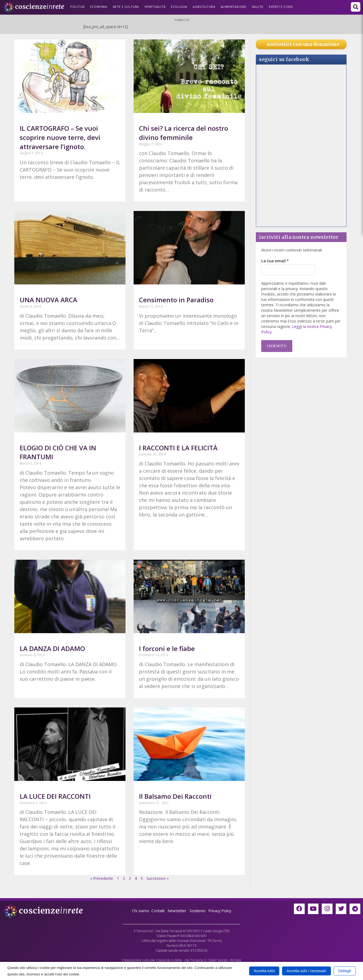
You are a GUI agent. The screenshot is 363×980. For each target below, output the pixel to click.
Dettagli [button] (345, 971)
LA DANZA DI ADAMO (52, 648)
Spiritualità (155, 7)
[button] (356, 7)
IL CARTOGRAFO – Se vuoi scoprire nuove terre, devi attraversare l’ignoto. (60, 137)
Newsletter (177, 911)
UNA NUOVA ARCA (48, 300)
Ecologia (179, 7)
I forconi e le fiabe (167, 648)
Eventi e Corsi (281, 7)
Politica (77, 7)
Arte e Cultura (126, 7)
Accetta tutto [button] (264, 971)
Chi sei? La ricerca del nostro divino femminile (184, 133)
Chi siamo (139, 911)
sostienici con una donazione (303, 44)
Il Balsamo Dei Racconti (175, 796)
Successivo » (158, 878)
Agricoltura (204, 7)
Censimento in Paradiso (176, 300)
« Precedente (102, 878)
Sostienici (198, 911)
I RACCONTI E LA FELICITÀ (178, 448)
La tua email (275, 261)
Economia (99, 7)
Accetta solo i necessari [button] (306, 971)
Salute (257, 7)
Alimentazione (234, 7)
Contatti (157, 911)
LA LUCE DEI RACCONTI (55, 796)
